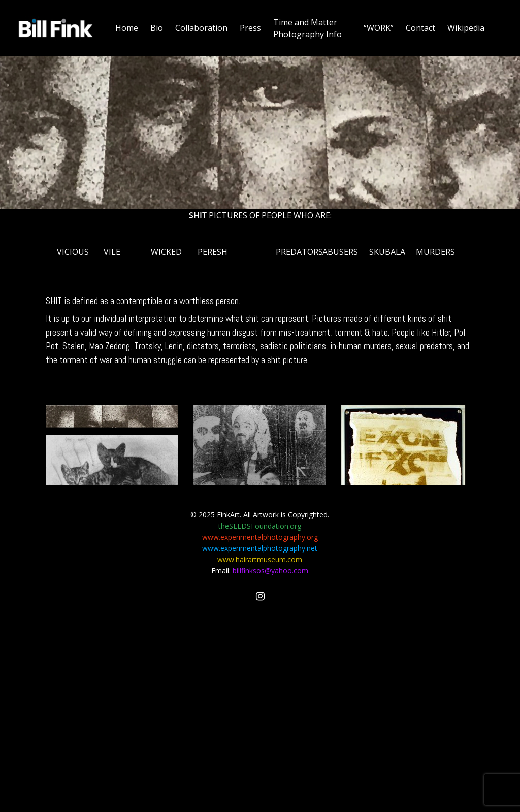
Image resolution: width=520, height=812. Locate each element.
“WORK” (379, 28)
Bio (157, 28)
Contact (420, 28)
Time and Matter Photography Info (307, 28)
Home (127, 28)
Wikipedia (466, 28)
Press (250, 28)
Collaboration (201, 28)
